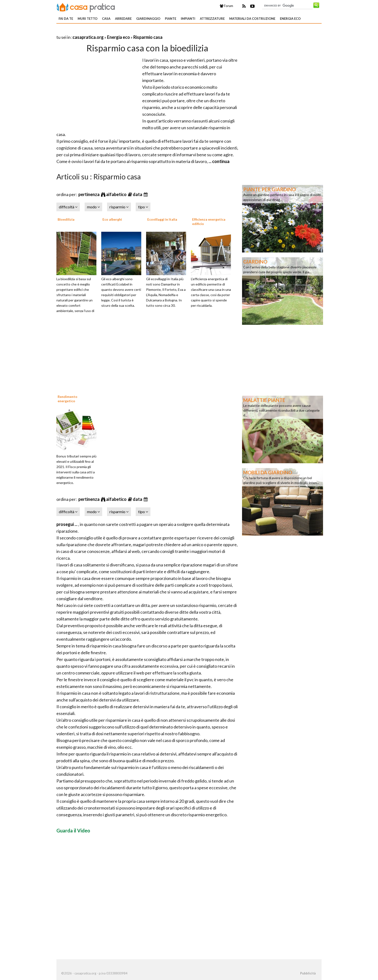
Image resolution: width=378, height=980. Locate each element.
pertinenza (89, 194)
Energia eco (290, 19)
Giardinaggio (148, 19)
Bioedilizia (66, 219)
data (138, 194)
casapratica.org (88, 37)
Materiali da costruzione (252, 19)
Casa (106, 19)
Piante (171, 19)
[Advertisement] (113, 31)
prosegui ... (67, 524)
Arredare (123, 19)
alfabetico (117, 194)
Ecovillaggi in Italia (162, 219)
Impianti (188, 19)
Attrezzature (212, 19)
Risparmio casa (148, 37)
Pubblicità (308, 973)
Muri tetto (88, 19)
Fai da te (66, 19)
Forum (226, 6)
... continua (219, 161)
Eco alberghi (112, 219)
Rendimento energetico (67, 399)
